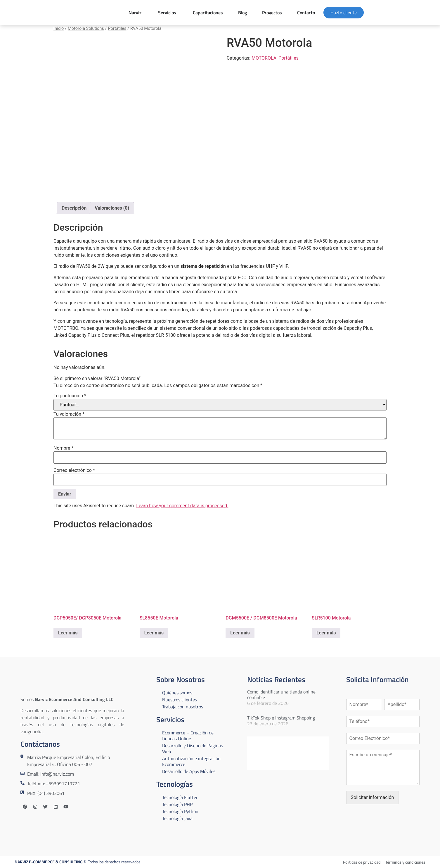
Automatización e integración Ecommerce (191, 761)
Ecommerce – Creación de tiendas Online (188, 736)
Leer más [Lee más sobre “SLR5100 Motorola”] (326, 633)
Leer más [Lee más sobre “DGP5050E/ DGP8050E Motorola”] (68, 633)
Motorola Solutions (86, 28)
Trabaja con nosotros (183, 707)
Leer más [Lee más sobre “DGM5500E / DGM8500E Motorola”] (240, 633)
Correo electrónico (74, 470)
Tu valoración (69, 414)
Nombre (63, 448)
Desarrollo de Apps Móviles (189, 771)
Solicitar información (373, 797)
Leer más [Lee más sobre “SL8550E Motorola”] (154, 633)
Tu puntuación (70, 396)
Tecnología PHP (177, 804)
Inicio (59, 28)
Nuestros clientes (180, 700)
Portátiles (117, 28)
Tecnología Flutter (180, 797)
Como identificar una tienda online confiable (281, 694)
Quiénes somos (177, 693)
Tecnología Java (177, 818)
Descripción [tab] (74, 208)
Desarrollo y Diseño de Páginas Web (193, 748)
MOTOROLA (264, 58)
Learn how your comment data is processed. (182, 506)
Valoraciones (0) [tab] (112, 208)
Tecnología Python (180, 811)
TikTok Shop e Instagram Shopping (281, 718)
